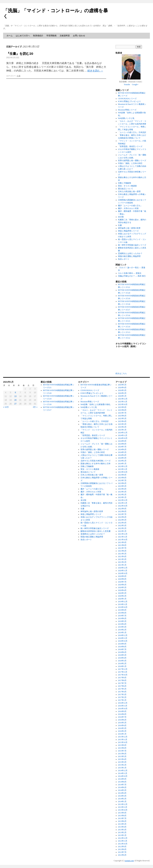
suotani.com (129, 861)
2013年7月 (122, 818)
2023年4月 (122, 489)
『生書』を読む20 (20, 54)
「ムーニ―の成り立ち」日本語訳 (132, 132)
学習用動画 (51, 36)
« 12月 (6, 407)
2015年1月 (122, 768)
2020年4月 (122, 590)
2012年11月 (123, 841)
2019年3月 (122, 627)
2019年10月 (123, 607)
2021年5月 (122, 554)
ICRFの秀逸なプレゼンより (130, 101)
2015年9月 (122, 745)
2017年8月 (122, 680)
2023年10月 (123, 472)
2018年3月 (122, 661)
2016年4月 (122, 725)
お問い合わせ (79, 36)
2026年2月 (122, 393)
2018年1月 (122, 666)
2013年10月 (123, 810)
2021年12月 (123, 534)
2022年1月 (122, 531)
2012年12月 (123, 838)
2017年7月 (122, 683)
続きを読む (95, 71)
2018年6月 (122, 652)
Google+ (135, 84)
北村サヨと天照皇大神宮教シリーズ (96, 461)
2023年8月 (122, 478)
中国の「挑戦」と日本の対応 (130, 163)
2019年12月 (123, 602)
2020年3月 (122, 593)
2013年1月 (122, 835)
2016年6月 (122, 720)
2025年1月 (122, 430)
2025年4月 (122, 421)
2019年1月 (122, 633)
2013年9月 (122, 813)
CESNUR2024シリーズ (127, 99)
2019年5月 (122, 621)
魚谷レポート (124, 259)
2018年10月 (123, 641)
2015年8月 (122, 748)
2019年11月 (123, 604)
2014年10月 (123, 776)
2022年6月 (122, 517)
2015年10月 (123, 742)
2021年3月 (122, 559)
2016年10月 (123, 709)
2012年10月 (123, 844)
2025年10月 (123, 404)
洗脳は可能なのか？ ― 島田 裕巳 (132, 276)
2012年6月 (122, 855)
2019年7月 (122, 616)
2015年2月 (122, 765)
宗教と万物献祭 (125, 183)
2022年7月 (122, 514)
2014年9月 (122, 779)
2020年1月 (122, 599)
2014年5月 (122, 790)
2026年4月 (122, 388)
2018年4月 (122, 658)
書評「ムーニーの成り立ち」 (130, 206)
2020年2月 (122, 596)
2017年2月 (122, 697)
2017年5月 (122, 689)
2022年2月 (122, 528)
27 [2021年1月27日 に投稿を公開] (15, 404)
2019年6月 (122, 618)
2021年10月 (123, 540)
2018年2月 (122, 664)
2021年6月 (122, 551)
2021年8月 (122, 545)
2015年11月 (123, 740)
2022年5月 (122, 520)
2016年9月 (122, 711)
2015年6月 (122, 754)
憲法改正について (126, 189)
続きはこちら (121, 373)
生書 (19, 76)
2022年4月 (122, 523)
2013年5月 (122, 824)
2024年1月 (122, 464)
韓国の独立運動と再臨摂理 (129, 256)
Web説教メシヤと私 (126, 118)
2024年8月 (122, 444)
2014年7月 (122, 785)
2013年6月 (122, 821)
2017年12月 (123, 669)
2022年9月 (122, 509)
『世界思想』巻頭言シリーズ (130, 146)
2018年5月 (122, 655)
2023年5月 (122, 486)
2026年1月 (122, 396)
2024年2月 (122, 461)
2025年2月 (122, 427)
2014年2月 (122, 799)
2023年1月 (122, 497)
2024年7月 (122, 447)
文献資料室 (65, 36)
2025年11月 (123, 402)
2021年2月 (122, 562)
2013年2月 (122, 832)
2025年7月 (122, 413)
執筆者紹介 (38, 36)
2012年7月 (122, 852)
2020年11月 (123, 571)
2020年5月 (122, 587)
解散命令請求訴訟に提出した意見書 (96, 531)
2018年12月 (123, 635)
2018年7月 (122, 649)
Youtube (127, 84)
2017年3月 (122, 694)
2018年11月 (123, 638)
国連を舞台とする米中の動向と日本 (96, 464)
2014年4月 (122, 793)
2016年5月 (122, 723)
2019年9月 (122, 610)
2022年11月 (123, 503)
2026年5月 (122, 385)
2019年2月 (122, 630)
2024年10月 (123, 438)
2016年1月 (122, 734)
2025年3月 (122, 424)
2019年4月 (122, 624)
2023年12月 (123, 466)
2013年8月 (122, 816)
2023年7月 (122, 480)
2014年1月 (122, 802)
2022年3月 (122, 526)
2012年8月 (122, 849)
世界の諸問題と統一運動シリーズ (132, 161)
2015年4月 (122, 759)
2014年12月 (123, 771)
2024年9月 (122, 441)
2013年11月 (123, 807)
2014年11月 (123, 773)
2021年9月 (122, 542)
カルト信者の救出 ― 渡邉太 (130, 273)
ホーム (10, 36)
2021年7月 (122, 548)
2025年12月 (123, 399)
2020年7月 (122, 582)
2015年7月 (122, 751)
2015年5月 (122, 756)
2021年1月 (122, 565)
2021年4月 (122, 557)
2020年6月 (122, 585)
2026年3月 (122, 390)
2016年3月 (122, 728)
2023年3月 (122, 492)
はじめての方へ (23, 36)
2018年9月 (122, 644)
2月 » (35, 407)
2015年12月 (123, 737)
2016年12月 (123, 703)
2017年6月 (122, 686)
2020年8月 (122, 579)
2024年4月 (122, 455)
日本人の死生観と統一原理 (129, 191)
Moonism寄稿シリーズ (127, 110)
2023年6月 (122, 483)
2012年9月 (122, 847)
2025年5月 (122, 419)
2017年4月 (122, 692)
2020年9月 (122, 576)
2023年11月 (123, 469)
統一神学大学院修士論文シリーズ (132, 245)
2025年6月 (122, 416)
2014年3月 (122, 796)
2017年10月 (123, 675)
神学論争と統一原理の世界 (129, 228)
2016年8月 (122, 714)
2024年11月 (123, 435)
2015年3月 (122, 762)
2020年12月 (123, 568)
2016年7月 (122, 717)
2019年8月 (122, 613)
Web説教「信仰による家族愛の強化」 (96, 404)
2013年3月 (122, 830)
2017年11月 (123, 672)
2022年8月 (122, 511)
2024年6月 (122, 449)
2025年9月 (122, 407)
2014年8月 (122, 782)
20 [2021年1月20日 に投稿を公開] (15, 400)
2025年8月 (122, 410)
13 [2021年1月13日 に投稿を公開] (15, 396)
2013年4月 (122, 827)
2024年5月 (122, 452)
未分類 (121, 217)
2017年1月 (122, 700)
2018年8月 (122, 647)
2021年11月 (123, 537)
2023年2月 (122, 495)
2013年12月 (123, 804)
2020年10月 (123, 573)
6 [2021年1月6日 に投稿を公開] (15, 393)
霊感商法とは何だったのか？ (130, 253)
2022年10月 (123, 506)
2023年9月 (122, 475)
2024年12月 (123, 433)
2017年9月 (122, 678)
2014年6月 (122, 787)
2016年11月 (123, 706)
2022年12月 (123, 500)
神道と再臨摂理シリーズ (128, 231)
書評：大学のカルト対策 (128, 208)
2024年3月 (122, 458)
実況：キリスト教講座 (127, 186)
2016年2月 (122, 731)
